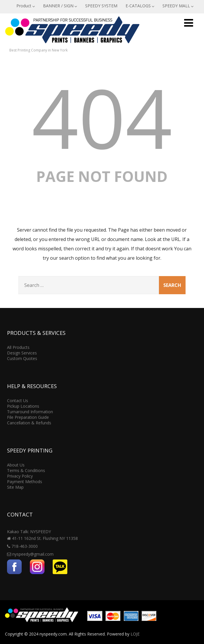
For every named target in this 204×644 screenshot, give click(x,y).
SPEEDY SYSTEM (101, 6)
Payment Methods (25, 482)
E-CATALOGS (140, 6)
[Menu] (189, 23)
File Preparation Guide (28, 417)
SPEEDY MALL (178, 6)
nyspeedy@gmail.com (33, 554)
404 (102, 117)
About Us (16, 465)
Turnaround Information (30, 412)
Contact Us (18, 401)
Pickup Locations (23, 406)
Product (26, 6)
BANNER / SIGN (60, 6)
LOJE (135, 634)
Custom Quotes (22, 358)
